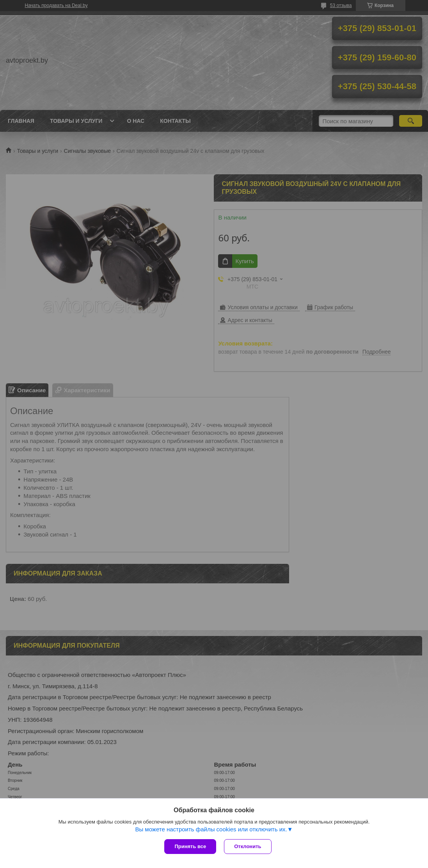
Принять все (190, 846)
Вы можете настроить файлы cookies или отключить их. (211, 829)
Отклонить (248, 846)
